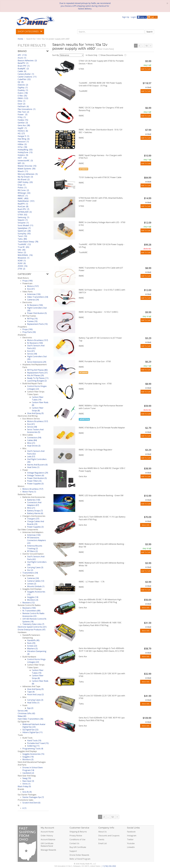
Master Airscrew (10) (27, 166)
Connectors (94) (34, 438)
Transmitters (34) (30, 573)
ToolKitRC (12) (24, 244)
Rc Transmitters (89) (31, 611)
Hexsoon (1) (23, 142)
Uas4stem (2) (28, 773)
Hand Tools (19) (34, 740)
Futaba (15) (23, 120)
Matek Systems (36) (27, 169)
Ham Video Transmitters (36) (30, 719)
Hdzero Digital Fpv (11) (32, 732)
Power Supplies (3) (35, 484)
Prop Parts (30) (29, 332)
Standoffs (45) (33, 640)
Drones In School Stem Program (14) (33, 769)
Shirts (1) (26, 784)
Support (73, 851)
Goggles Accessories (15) (33, 754)
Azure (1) (22, 58)
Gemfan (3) (23, 123)
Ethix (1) (21, 101)
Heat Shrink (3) (34, 446)
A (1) (24, 808)
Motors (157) (33, 286)
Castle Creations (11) (27, 77)
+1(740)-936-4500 (109, 866)
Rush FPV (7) (23, 209)
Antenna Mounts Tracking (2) (35, 547)
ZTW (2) (21, 269)
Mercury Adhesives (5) (28, 174)
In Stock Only (92, 55)
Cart (153, 17)
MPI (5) (21, 163)
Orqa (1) (21, 185)
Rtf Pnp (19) (32, 319)
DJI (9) (21, 82)
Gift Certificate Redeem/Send (47, 845)
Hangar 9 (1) (23, 136)
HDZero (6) (23, 131)
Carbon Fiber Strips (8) (38, 409)
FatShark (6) (23, 106)
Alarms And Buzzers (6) (37, 465)
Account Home (47, 832)
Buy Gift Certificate (78, 847)
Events (101, 839)
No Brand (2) (24, 179)
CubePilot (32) (24, 79)
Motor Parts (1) (29, 492)
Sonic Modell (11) (25, 225)
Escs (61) (31, 289)
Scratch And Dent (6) (31, 803)
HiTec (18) (22, 147)
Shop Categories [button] (30, 31)
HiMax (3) (22, 144)
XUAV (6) (22, 263)
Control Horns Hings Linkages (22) (36, 661)
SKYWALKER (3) (25, 212)
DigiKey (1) (23, 87)
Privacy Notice (76, 836)
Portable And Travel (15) (38, 743)
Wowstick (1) (23, 258)
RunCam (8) (23, 206)
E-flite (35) (22, 96)
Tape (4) (31, 692)
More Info (146, 525)
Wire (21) (31, 443)
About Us (102, 832)
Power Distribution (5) (37, 313)
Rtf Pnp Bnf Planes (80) (37, 370)
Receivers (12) (29, 603)
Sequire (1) (23, 220)
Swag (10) (27, 778)
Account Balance (48, 839)
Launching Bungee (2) (37, 381)
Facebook (131, 832)
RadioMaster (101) (26, 201)
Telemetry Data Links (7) (33, 624)
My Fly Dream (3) (25, 177)
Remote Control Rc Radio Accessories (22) (33, 615)
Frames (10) (32, 321)
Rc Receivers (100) (35, 305)
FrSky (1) (22, 117)
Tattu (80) (22, 239)
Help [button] (142, 17)
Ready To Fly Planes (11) (38, 378)
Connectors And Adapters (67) (34, 504)
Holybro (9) (23, 155)
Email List (103, 843)
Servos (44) (32, 354)
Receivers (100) (29, 608)
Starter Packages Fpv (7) (33, 797)
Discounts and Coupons (109, 836)
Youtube (131, 843)
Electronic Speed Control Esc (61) (32, 627)
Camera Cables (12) (36, 581)
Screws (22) (32, 646)
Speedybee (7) (24, 228)
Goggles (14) (33, 597)
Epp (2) (30, 708)
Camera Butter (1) (26, 74)
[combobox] (111, 32)
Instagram (132, 836)
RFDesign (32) (24, 193)
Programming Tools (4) (33, 749)
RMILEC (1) (23, 196)
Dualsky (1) (23, 90)
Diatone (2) (23, 85)
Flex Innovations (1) (27, 109)
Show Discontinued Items (112, 55)
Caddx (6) (22, 71)
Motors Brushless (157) (38, 340)
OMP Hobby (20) (25, 182)
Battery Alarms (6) (35, 513)
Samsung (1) (23, 217)
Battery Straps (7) (35, 511)
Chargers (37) (33, 519)
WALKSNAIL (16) (25, 255)
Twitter (130, 839)
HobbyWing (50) (25, 150)
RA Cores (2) (23, 190)
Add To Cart (146, 69)
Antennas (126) (34, 294)
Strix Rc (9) (27, 792)
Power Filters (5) (34, 481)
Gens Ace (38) (24, 125)
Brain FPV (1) (24, 66)
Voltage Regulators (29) (38, 473)
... (143, 46)
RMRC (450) (23, 198)
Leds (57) (31, 456)
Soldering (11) (33, 746)
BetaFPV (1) (23, 63)
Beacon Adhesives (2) (27, 60)
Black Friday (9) (24, 786)
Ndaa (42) (22, 716)
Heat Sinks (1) (33, 467)
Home (20, 39)
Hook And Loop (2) (35, 694)
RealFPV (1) (23, 204)
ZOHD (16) (23, 266)
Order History (47, 836)
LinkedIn (131, 847)
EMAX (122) (23, 98)
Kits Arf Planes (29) (35, 375)
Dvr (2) (30, 570)
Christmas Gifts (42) (26, 713)
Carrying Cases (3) (35, 567)
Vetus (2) (22, 252)
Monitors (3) (33, 600)
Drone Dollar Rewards (79, 855)
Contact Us (74, 843)
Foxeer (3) (23, 114)
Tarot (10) (22, 236)
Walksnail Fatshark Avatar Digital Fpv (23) (34, 726)
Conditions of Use (77, 839)
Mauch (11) (23, 171)
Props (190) (28, 281)
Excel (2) (21, 104)
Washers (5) (32, 649)
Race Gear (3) (28, 781)
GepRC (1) (22, 128)
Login (133, 17)
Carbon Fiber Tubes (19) (38, 398)
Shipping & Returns (78, 832)
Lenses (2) (32, 584)
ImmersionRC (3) (25, 161)
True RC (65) (23, 247)
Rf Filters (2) (32, 551)
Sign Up (126, 17)
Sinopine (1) (23, 223)
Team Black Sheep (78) (28, 242)
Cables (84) (32, 440)
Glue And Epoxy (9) (35, 413)
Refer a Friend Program (80, 859)
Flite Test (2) (23, 112)
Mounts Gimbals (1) (36, 586)
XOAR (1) (22, 261)
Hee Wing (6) (24, 139)
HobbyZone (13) (25, 152)
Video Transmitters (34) (38, 297)
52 (147, 46)
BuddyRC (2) (23, 69)
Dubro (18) (23, 93)
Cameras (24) (33, 300)
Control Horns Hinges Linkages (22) (37, 388)
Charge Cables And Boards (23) (36, 523)
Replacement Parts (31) (37, 373)
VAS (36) (22, 250)
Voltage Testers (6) (36, 475)
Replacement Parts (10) (37, 324)
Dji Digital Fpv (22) (30, 730)
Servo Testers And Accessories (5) (35, 431)
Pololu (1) (22, 188)
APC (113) (22, 55)
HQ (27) (21, 133)
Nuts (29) (31, 643)
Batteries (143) (34, 500)
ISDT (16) (22, 158)
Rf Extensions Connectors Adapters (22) (37, 540)
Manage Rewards (48, 850)
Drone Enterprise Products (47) (32, 630)
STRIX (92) (22, 215)
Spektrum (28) (24, 231)
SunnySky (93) (24, 234)
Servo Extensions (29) (37, 362)
